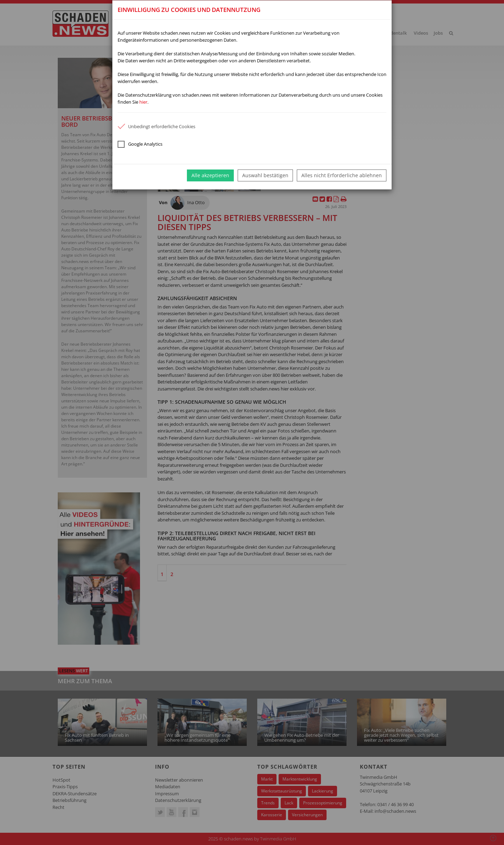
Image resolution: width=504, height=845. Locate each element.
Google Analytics (140, 144)
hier (143, 102)
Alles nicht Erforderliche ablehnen (342, 175)
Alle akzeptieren (210, 175)
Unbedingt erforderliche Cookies (156, 126)
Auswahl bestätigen (265, 175)
